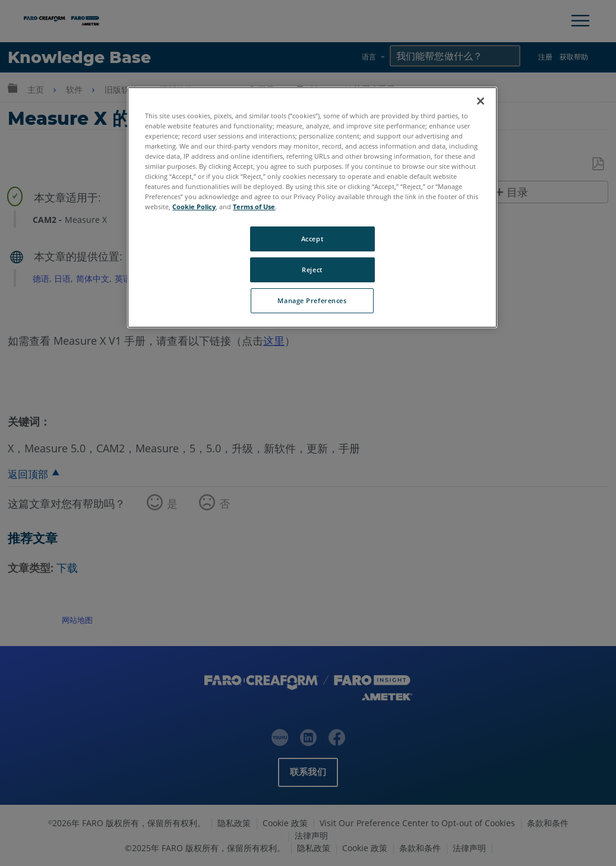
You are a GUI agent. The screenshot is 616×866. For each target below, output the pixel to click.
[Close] (481, 101)
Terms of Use (254, 207)
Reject (312, 270)
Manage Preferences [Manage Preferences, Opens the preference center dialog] (312, 300)
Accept (312, 239)
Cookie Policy (194, 207)
